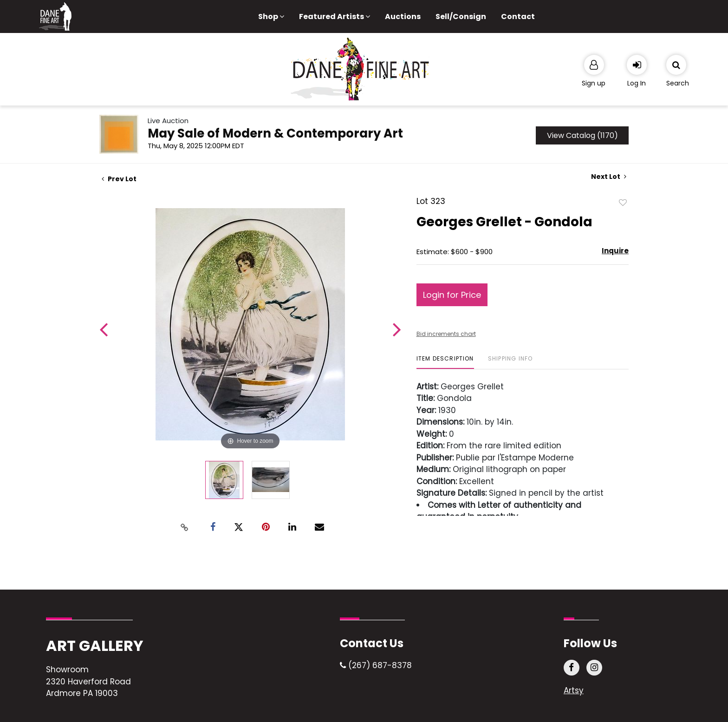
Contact (518, 16)
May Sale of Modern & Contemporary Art (275, 133)
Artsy (574, 690)
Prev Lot (119, 179)
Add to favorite (623, 202)
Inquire (615, 251)
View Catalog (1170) (582, 135)
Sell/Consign (461, 16)
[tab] (445, 362)
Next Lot (609, 177)
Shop (271, 16)
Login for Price (452, 295)
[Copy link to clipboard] (185, 527)
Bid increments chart (446, 334)
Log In (637, 83)
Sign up (594, 83)
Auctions (403, 16)
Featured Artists (335, 16)
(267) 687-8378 (376, 665)
